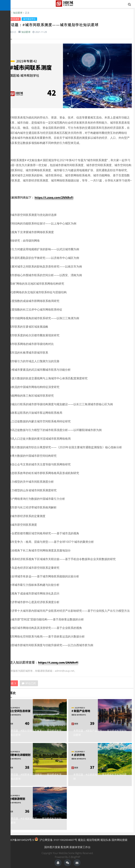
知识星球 (18, 13)
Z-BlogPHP (74, 857)
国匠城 (68, 4)
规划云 (82, 840)
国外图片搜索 (52, 847)
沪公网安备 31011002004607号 (56, 839)
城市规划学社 (29, 19)
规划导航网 (93, 840)
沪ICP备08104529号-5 (21, 840)
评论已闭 (29, 683)
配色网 (65, 847)
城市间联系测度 (12, 19)
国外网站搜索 (120, 840)
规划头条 (106, 840)
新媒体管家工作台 (80, 847)
